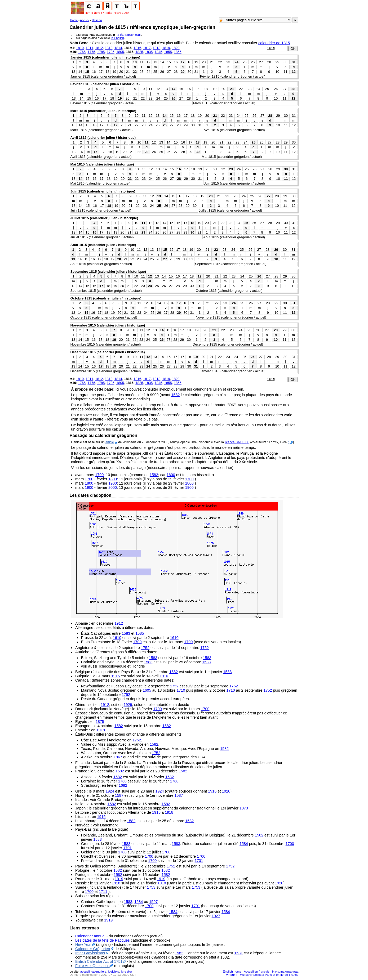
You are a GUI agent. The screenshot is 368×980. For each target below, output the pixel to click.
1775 (92, 52)
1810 (80, 48)
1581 (238, 953)
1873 (244, 808)
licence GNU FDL (237, 442)
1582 (175, 395)
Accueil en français (257, 972)
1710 (181, 690)
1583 (126, 633)
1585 (140, 633)
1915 (156, 812)
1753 (151, 887)
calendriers (99, 972)
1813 (109, 48)
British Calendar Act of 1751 (99, 961)
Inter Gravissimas (90, 953)
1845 (159, 52)
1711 (103, 892)
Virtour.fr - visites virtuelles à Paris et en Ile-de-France (262, 975)
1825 (139, 52)
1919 (119, 879)
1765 (82, 52)
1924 (110, 791)
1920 (226, 791)
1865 (178, 52)
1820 (176, 48)
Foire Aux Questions (92, 966)
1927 (216, 916)
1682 (118, 777)
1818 (156, 48)
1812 (99, 48)
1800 (113, 479)
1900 (113, 483)
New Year (83, 945)
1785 (101, 52)
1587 (119, 795)
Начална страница (285, 972)
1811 (89, 48)
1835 (149, 52)
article (110, 442)
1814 (118, 48)
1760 (122, 781)
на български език (128, 35)
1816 (137, 48)
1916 (116, 676)
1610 (117, 638)
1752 (145, 648)
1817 (147, 48)
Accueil (85, 20)
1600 (171, 475)
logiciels (114, 972)
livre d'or (126, 972)
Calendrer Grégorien (93, 949)
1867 (118, 757)
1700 (99, 475)
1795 (111, 52)
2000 (113, 487)
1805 (120, 52)
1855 (168, 52)
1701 (127, 848)
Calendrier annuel (90, 936)
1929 (128, 705)
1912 (119, 623)
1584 (244, 844)
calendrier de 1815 (274, 43)
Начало (97, 20)
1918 (101, 730)
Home (74, 20)
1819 (166, 48)
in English (117, 38)
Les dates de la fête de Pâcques (103, 940)
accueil (85, 972)
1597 (153, 902)
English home (232, 972)
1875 (100, 722)
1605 (147, 690)
